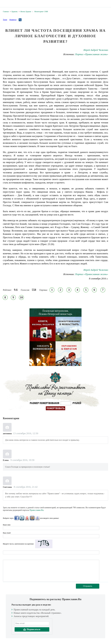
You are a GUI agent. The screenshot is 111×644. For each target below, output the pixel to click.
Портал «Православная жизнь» (92, 54)
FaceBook (17, 518)
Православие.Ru (37, 510)
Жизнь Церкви (26, 12)
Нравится (13, 20)
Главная (6, 12)
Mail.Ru (32, 518)
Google (37, 518)
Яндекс (27, 518)
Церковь (14, 12)
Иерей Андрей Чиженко (96, 50)
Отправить (88, 586)
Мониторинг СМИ (41, 12)
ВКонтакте (22, 518)
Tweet (5, 20)
